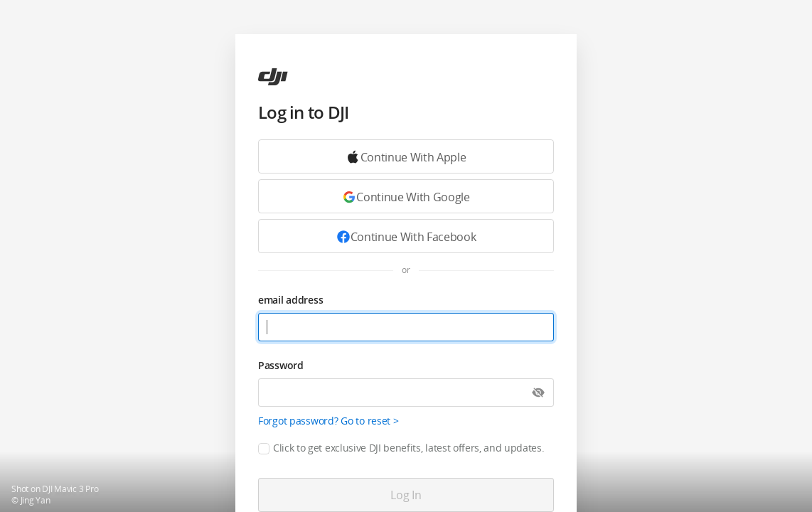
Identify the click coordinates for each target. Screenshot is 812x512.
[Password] (406, 393)
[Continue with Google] (406, 156)
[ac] (273, 77)
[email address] (406, 327)
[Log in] (406, 495)
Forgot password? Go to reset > (328, 421)
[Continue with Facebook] (406, 236)
